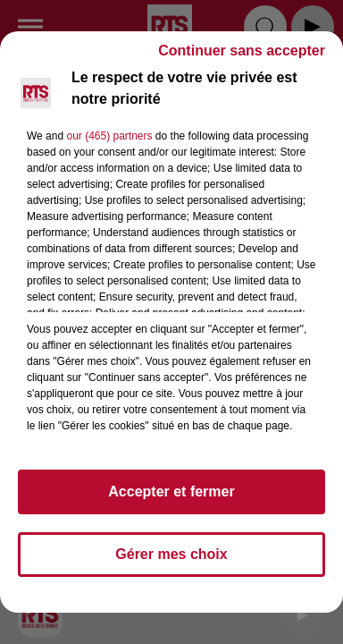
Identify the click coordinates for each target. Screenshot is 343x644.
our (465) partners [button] (109, 136)
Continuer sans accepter (242, 51)
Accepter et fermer (171, 491)
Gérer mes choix (171, 554)
